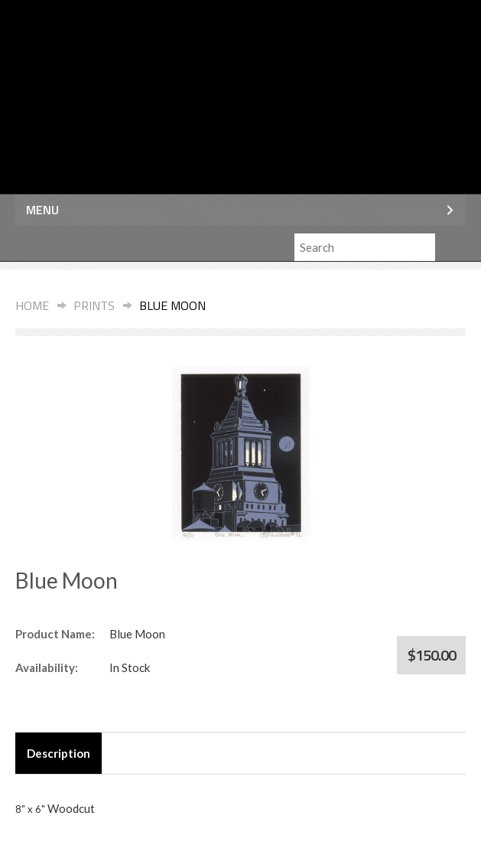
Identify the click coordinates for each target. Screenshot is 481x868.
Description (58, 753)
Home (32, 305)
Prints (94, 305)
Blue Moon (172, 305)
